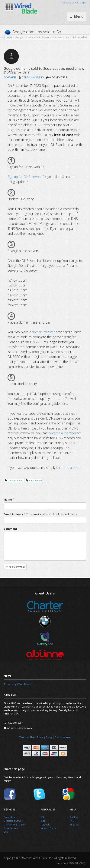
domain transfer (43, 332)
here (64, 403)
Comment (10, 529)
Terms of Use (27, 737)
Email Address (13, 514)
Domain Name (15, 481)
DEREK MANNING (33, 77)
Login (83, 3)
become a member (62, 433)
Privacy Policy (45, 737)
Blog (10, 37)
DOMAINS (10, 77)
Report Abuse (63, 737)
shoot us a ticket (68, 468)
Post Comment (15, 567)
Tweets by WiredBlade (17, 684)
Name (8, 500)
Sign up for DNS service (25, 177)
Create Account (70, 3)
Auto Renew (35, 481)
